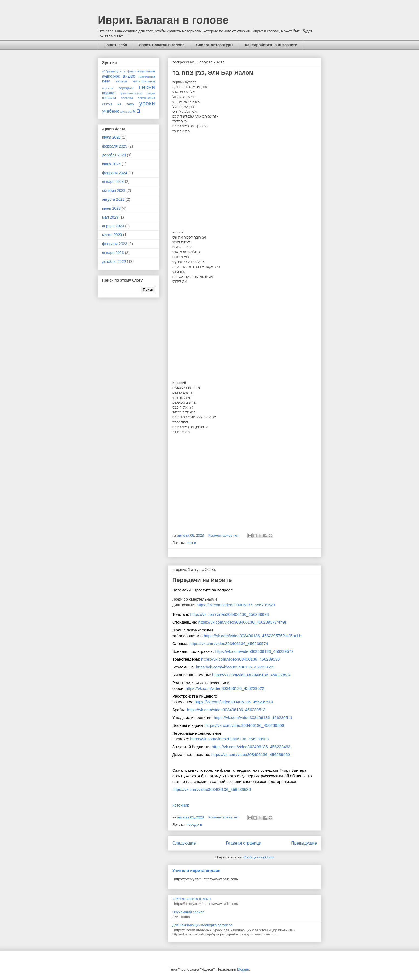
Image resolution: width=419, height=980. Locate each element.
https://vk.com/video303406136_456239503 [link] (229, 739)
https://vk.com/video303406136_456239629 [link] (236, 605)
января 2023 (113, 253)
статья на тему (118, 104)
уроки (147, 103)
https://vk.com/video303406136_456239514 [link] (234, 702)
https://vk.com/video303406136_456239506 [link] (245, 725)
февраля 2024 (115, 173)
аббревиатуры (112, 71)
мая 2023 (110, 217)
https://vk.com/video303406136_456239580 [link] (212, 789)
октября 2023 (114, 190)
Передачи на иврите (202, 580)
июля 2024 (111, 164)
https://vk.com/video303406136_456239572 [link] (254, 651)
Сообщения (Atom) (259, 857)
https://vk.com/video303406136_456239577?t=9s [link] (242, 622)
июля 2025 (111, 137)
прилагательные (131, 93)
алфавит (130, 71)
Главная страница (243, 843)
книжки (121, 81)
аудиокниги (146, 71)
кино (106, 81)
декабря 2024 (114, 155)
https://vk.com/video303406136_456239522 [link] (225, 688)
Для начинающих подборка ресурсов (202, 925)
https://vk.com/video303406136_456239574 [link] (229, 643)
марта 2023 (112, 235)
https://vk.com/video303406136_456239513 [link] (226, 710)
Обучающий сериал (188, 912)
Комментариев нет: (225, 535)
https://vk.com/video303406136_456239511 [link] (253, 718)
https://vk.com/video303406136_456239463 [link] (251, 747)
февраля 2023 (115, 244)
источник (181, 805)
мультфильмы (144, 81)
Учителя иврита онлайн (196, 870)
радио (151, 93)
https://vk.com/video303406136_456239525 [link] (235, 667)
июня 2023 (111, 208)
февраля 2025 (115, 146)
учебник (110, 111)
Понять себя (115, 45)
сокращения (146, 98)
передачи (194, 825)
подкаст (109, 93)
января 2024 (113, 182)
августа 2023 (113, 199)
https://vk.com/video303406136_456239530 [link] (240, 659)
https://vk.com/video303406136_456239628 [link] (230, 614)
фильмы (126, 112)
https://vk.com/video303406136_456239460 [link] (251, 755)
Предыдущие (304, 843)
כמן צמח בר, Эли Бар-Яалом (213, 73)
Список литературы (215, 45)
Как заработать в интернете (271, 45)
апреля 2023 (113, 226)
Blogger (243, 969)
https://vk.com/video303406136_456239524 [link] (251, 675)
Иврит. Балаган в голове (163, 20)
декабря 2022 (114, 262)
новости (108, 88)
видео (129, 76)
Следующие (184, 843)
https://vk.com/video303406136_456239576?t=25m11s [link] (253, 636)
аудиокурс (111, 76)
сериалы (109, 98)
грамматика (147, 76)
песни (191, 543)
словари (127, 98)
